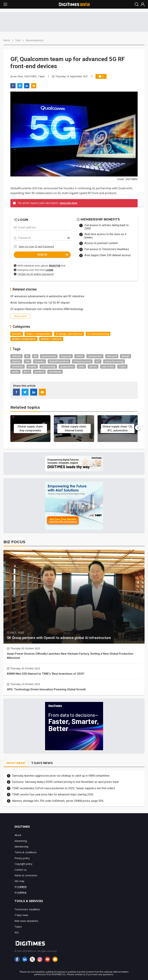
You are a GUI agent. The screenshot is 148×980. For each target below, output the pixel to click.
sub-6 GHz (108, 366)
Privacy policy (22, 858)
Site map (19, 881)
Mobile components (24, 339)
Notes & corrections (26, 875)
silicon (93, 366)
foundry (39, 361)
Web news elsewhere (26, 921)
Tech (18, 40)
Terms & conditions (26, 852)
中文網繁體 (21, 887)
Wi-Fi (27, 372)
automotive (49, 356)
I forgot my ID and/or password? (36, 274)
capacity (66, 356)
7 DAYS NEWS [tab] (42, 763)
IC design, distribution (69, 334)
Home (7, 40)
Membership (22, 847)
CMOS (80, 356)
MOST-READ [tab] (16, 763)
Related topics (25, 407)
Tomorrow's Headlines (27, 909)
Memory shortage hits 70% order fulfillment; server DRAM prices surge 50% (58, 801)
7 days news (21, 915)
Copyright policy (23, 864)
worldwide (55, 372)
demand (112, 356)
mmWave (18, 366)
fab (28, 361)
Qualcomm (67, 366)
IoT (98, 361)
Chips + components (38, 334)
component (95, 356)
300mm (16, 356)
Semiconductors (35, 40)
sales (81, 366)
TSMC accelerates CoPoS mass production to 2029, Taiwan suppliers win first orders (64, 788)
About (18, 835)
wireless (39, 372)
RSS (17, 932)
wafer (15, 372)
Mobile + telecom (51, 339)
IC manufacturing (98, 334)
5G (27, 356)
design (126, 356)
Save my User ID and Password (36, 246)
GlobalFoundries (59, 361)
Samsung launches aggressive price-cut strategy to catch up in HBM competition (61, 776)
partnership (48, 366)
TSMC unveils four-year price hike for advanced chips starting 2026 (53, 794)
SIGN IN (53, 255)
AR (35, 356)
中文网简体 (21, 893)
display (16, 361)
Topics (18, 927)
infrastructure (82, 361)
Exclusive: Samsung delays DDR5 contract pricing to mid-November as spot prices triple (65, 782)
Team (122, 366)
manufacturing (114, 361)
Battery (17, 334)
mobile (32, 366)
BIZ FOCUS (14, 542)
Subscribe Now (68, 203)
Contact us (21, 870)
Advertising (21, 841)
